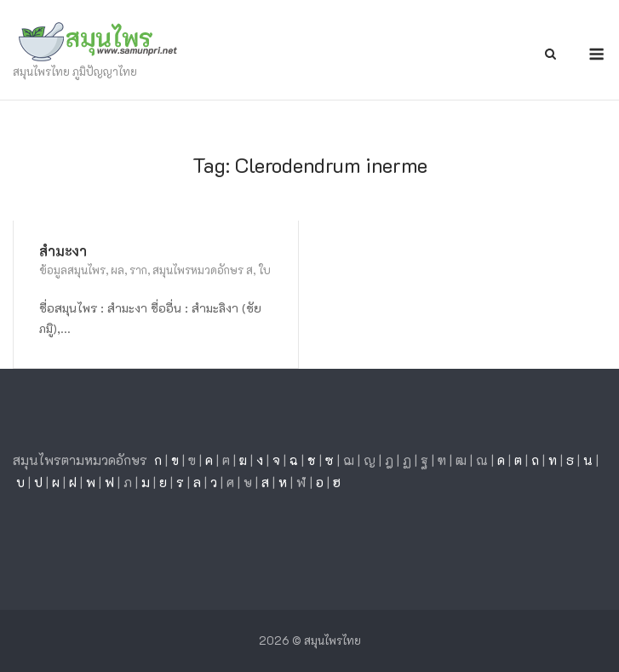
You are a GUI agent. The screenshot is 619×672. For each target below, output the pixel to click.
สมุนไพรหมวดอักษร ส (203, 270)
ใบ (264, 270)
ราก (138, 270)
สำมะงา (63, 251)
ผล (117, 270)
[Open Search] (550, 55)
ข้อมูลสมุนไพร (72, 270)
